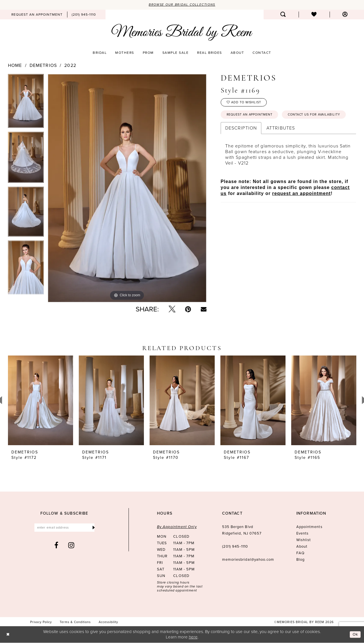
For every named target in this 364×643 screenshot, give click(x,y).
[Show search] (283, 15)
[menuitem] (37, 15)
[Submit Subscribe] (93, 528)
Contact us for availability (256, 130)
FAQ (300, 553)
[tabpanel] (26, 103)
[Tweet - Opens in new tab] (172, 310)
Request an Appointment (253, 117)
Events (302, 534)
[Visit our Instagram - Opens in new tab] (71, 546)
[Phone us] (84, 15)
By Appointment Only (177, 527)
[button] (345, 15)
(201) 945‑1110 (235, 547)
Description (241, 144)
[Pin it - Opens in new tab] (188, 310)
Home (15, 66)
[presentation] (41, 401)
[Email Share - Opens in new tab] (204, 310)
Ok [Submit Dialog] (355, 635)
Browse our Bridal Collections (182, 5)
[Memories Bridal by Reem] (182, 33)
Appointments (309, 527)
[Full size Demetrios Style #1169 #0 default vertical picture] (127, 188)
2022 (70, 66)
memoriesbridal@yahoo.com (248, 560)
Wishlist (304, 540)
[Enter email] (64, 528)
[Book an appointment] (37, 15)
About (302, 547)
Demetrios (43, 66)
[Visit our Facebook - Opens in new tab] (56, 546)
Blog (300, 560)
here (193, 637)
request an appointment (301, 209)
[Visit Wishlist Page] (314, 15)
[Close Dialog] (8, 635)
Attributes (281, 144)
